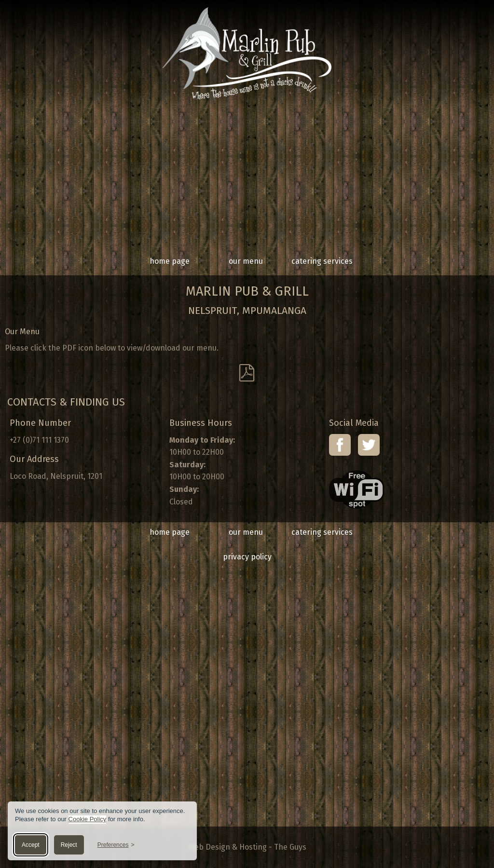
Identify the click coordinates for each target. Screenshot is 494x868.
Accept (31, 845)
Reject (69, 845)
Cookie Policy (88, 819)
